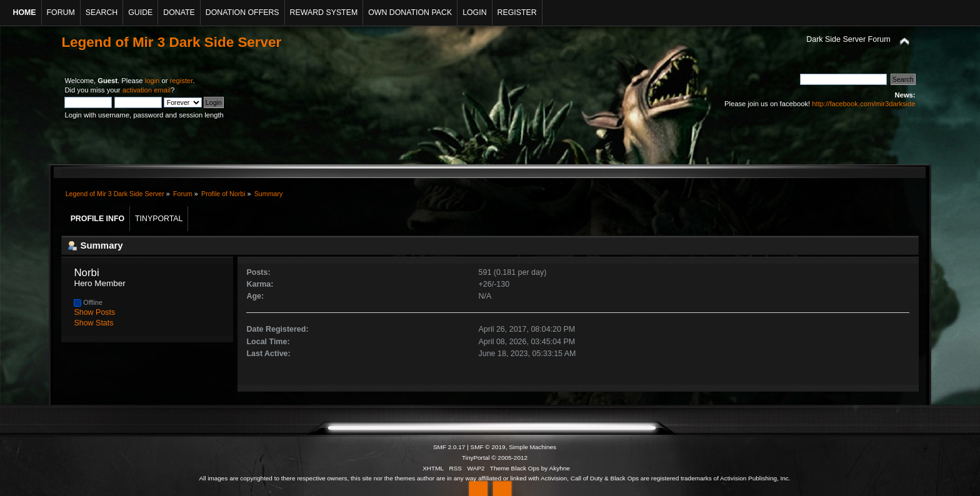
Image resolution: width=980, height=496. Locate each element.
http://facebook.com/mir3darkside (863, 104)
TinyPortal (476, 458)
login (152, 81)
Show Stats (93, 323)
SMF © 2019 (488, 447)
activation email (147, 90)
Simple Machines (532, 447)
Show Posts (94, 312)
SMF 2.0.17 (449, 447)
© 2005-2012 (509, 458)
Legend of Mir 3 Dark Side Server (171, 42)
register (182, 81)
